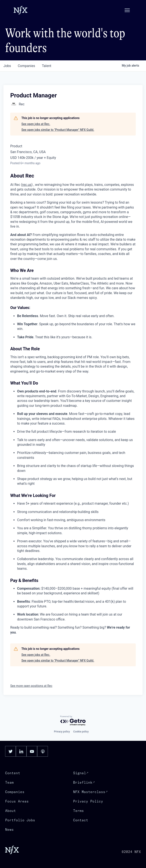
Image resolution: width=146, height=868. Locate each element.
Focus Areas (17, 801)
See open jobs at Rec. (36, 124)
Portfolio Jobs (20, 820)
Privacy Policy (88, 801)
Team (9, 782)
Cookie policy (81, 732)
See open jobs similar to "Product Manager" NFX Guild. (58, 130)
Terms (78, 811)
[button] (127, 10)
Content (13, 773)
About (10, 811)
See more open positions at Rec (31, 686)
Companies (15, 792)
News (9, 829)
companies (26, 66)
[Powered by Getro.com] (73, 721)
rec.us (27, 185)
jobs (7, 66)
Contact (81, 820)
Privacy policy (62, 732)
